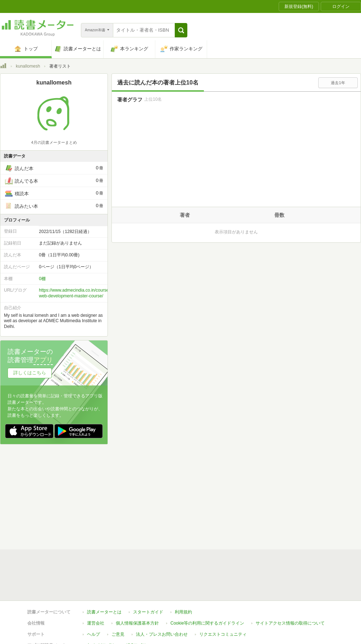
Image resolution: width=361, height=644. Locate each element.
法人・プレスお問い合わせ (162, 507)
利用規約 (183, 485)
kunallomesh (28, 66)
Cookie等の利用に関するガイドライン (207, 496)
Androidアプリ (101, 518)
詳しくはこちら (30, 373)
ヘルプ (93, 507)
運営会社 (96, 496)
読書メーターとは (104, 485)
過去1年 (338, 83)
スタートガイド (148, 485)
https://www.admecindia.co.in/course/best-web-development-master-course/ (79, 293)
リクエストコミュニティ (223, 507)
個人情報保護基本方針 (137, 496)
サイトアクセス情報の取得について (290, 496)
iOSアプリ (136, 518)
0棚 (42, 279)
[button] (181, 30)
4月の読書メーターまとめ (54, 142)
